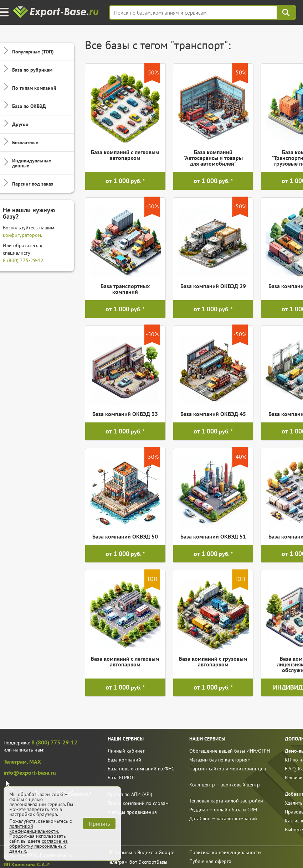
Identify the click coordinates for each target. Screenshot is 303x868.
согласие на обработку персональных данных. (38, 846)
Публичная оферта (210, 861)
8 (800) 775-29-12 (23, 260)
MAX (35, 762)
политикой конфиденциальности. (34, 828)
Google (166, 852)
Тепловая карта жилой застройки (226, 801)
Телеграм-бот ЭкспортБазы (137, 862)
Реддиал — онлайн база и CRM (223, 810)
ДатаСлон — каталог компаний (223, 818)
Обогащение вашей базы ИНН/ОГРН (230, 751)
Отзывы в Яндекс (134, 852)
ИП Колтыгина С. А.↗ (27, 864)
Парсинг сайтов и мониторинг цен (228, 769)
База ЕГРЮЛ (121, 778)
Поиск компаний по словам (138, 803)
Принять (99, 823)
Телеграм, (16, 762)
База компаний (124, 760)
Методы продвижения (132, 812)
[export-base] (57, 13)
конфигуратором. (22, 235)
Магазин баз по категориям (220, 760)
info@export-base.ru (30, 773)
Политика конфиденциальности (225, 852)
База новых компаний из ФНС (141, 769)
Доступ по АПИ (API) (130, 794)
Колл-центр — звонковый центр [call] (225, 785)
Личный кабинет (126, 751)
